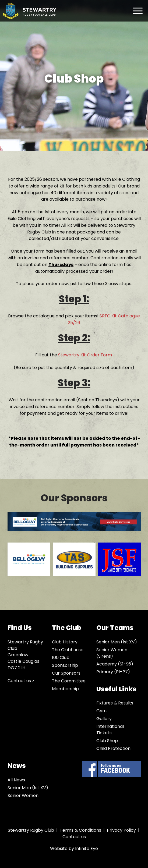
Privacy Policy (121, 830)
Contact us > (21, 681)
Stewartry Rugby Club (30, 11)
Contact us (74, 837)
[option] (28, 567)
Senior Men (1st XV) (117, 642)
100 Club (61, 658)
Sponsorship (65, 665)
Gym (101, 711)
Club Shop (107, 741)
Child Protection (113, 748)
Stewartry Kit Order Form (86, 355)
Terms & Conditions (80, 830)
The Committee (69, 681)
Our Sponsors (66, 673)
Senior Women (23, 796)
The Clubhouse (68, 650)
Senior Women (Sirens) (112, 653)
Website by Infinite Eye (74, 848)
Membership (65, 689)
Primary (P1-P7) (113, 672)
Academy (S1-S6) (115, 664)
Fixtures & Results (115, 703)
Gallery (104, 719)
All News (16, 780)
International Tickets (110, 730)
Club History (65, 642)
